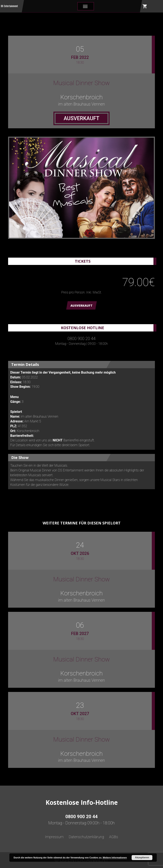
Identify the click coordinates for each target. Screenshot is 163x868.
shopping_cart (145, 6)
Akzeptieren (142, 858)
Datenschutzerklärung (86, 837)
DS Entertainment (9, 6)
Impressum (54, 837)
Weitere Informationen (115, 858)
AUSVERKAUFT (81, 306)
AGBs (114, 837)
